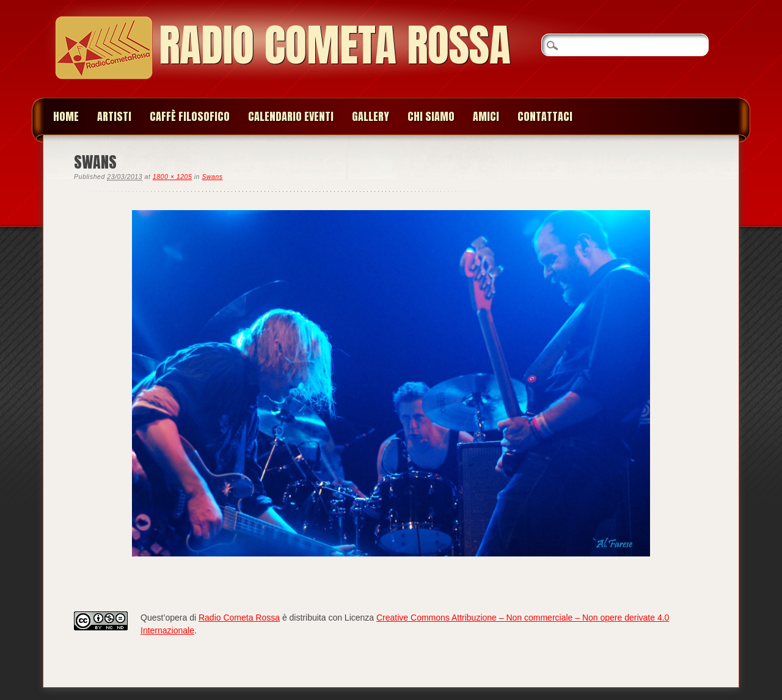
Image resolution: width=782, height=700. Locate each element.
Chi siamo (431, 116)
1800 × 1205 (172, 177)
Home (66, 116)
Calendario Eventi (291, 116)
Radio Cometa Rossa (335, 45)
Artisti (114, 116)
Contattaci (545, 116)
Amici (486, 116)
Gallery (371, 116)
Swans (212, 177)
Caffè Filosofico (190, 116)
